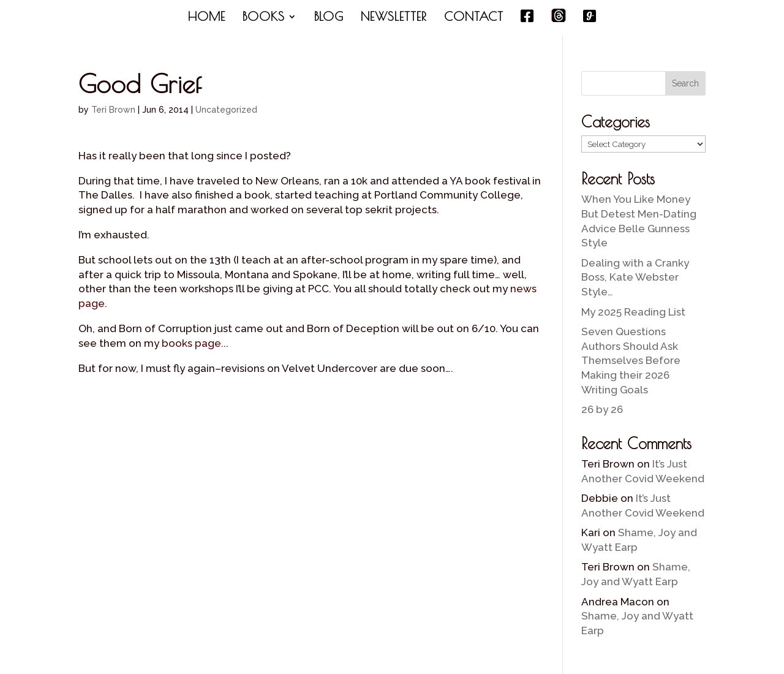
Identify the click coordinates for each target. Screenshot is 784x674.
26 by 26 (602, 409)
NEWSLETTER (394, 18)
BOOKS (264, 18)
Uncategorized (226, 110)
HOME (207, 18)
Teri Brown (113, 110)
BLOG (329, 18)
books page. (193, 343)
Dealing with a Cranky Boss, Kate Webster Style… (635, 278)
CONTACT (474, 18)
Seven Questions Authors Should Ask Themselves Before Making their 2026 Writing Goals (631, 361)
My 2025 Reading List (633, 312)
